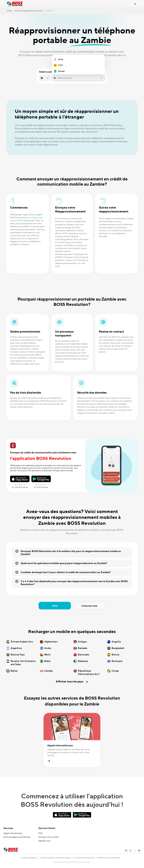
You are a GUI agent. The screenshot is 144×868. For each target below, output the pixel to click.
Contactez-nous (89, 606)
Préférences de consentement (109, 858)
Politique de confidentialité (84, 858)
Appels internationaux (13, 833)
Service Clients (47, 828)
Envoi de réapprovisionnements (17, 837)
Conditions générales (28, 858)
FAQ (40, 833)
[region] (78, 65)
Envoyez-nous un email (48, 837)
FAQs (55, 606)
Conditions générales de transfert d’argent (55, 858)
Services (8, 828)
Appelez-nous (44, 841)
